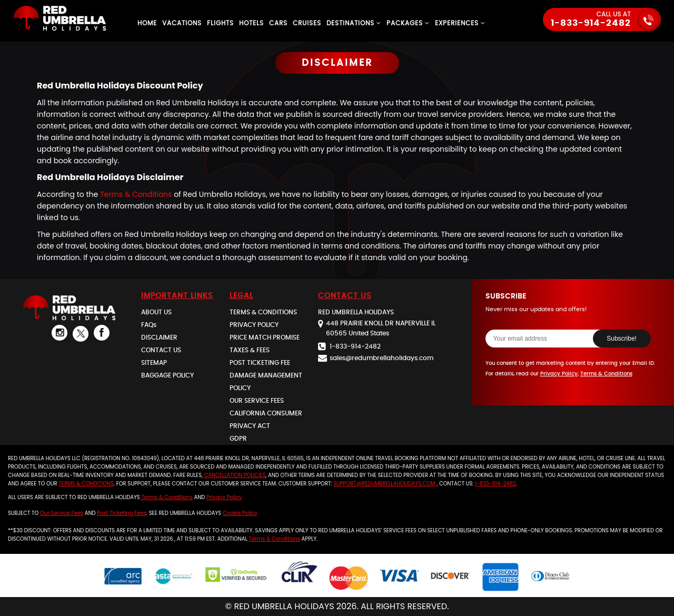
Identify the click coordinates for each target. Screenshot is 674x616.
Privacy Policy (559, 374)
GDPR (238, 439)
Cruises (307, 23)
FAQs (149, 325)
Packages (408, 23)
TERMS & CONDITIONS (263, 312)
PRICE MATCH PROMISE (265, 337)
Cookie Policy (240, 513)
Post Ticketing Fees (122, 513)
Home (147, 23)
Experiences (460, 23)
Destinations (354, 23)
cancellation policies (235, 475)
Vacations (182, 23)
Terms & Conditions (136, 194)
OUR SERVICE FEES (257, 401)
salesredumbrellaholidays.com (381, 358)
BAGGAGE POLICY (167, 375)
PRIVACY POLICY (254, 325)
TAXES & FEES (250, 350)
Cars (278, 23)
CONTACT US (161, 350)
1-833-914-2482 (591, 23)
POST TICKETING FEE (260, 363)
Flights (220, 23)
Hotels (251, 23)
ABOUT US (156, 312)
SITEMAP (154, 363)
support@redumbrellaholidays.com (384, 484)
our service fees (62, 513)
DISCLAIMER (159, 337)
